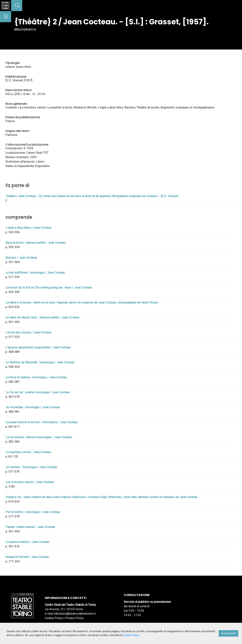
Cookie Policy (54, 618)
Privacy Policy (74, 618)
